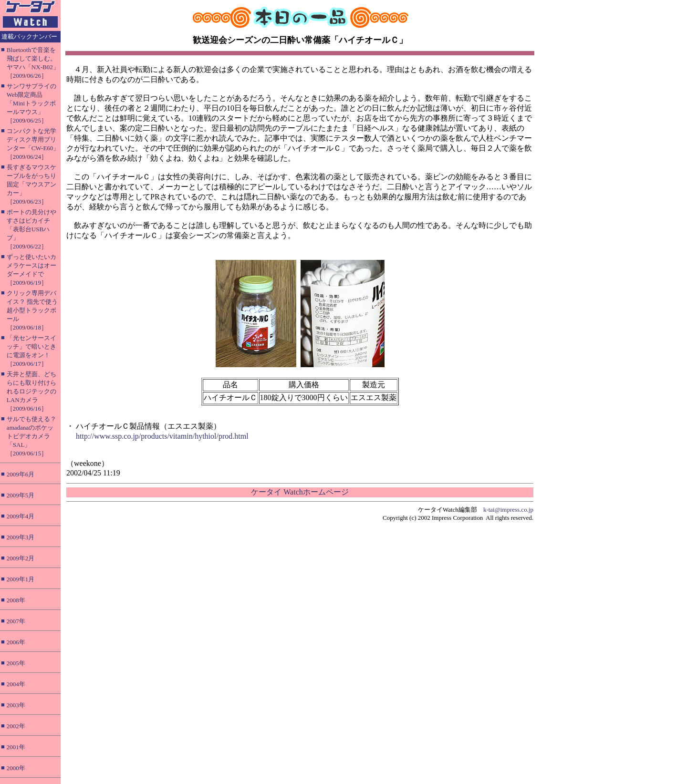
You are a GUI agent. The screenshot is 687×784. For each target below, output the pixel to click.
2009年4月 (21, 516)
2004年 (16, 684)
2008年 (16, 600)
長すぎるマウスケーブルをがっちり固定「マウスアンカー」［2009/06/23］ (31, 184)
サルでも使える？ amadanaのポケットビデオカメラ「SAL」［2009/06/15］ (31, 436)
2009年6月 (21, 474)
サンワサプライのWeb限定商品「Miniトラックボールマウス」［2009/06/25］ (31, 103)
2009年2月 (21, 558)
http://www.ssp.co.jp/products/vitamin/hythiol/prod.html (162, 436)
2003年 (16, 705)
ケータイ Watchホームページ (300, 492)
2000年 (16, 768)
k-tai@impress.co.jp (508, 510)
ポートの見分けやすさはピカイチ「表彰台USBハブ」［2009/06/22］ (31, 229)
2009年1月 (21, 579)
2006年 (16, 642)
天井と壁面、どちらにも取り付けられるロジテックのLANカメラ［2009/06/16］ (31, 391)
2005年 (16, 663)
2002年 (16, 726)
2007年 (16, 621)
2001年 (16, 747)
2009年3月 (21, 537)
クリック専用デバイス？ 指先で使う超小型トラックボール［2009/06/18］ (32, 310)
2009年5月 (21, 495)
